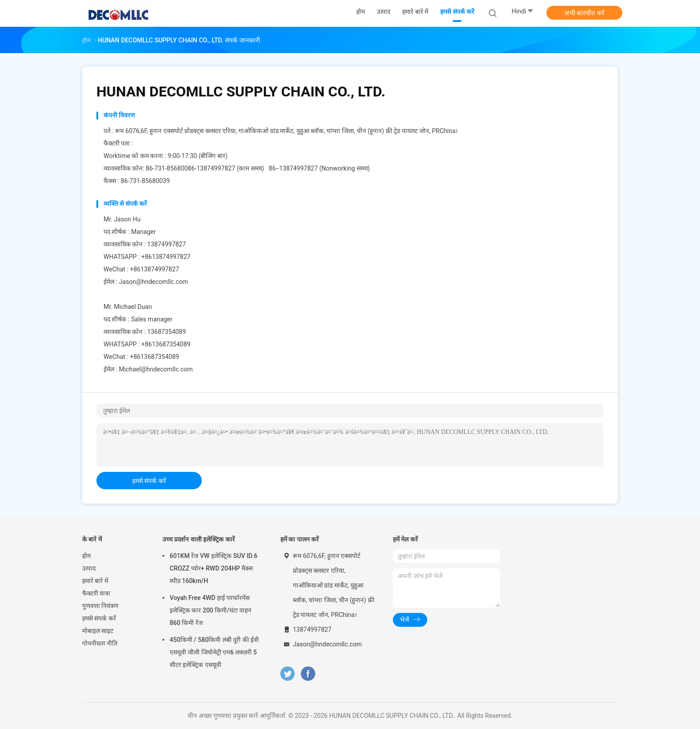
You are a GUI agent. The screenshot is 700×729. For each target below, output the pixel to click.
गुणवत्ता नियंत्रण (100, 606)
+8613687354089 (166, 344)
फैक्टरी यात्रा (96, 593)
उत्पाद (89, 568)
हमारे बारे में (95, 581)
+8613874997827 (166, 257)
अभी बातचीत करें (584, 13)
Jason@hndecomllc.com (153, 282)
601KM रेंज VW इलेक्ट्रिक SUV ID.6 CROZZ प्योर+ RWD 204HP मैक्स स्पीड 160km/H (214, 568)
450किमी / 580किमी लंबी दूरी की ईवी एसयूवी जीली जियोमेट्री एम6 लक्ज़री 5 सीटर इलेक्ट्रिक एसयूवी (214, 652)
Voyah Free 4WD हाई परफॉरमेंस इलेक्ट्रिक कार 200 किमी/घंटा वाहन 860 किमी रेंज (210, 610)
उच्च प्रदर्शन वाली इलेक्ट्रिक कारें (199, 539)
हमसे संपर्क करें (149, 481)
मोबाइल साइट (98, 631)
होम (86, 556)
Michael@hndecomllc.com (156, 369)
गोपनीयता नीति (100, 643)
